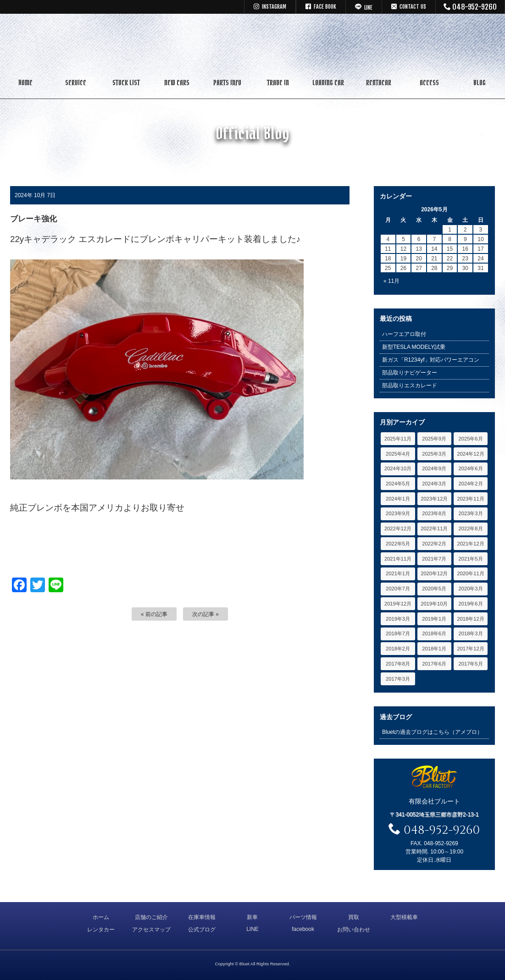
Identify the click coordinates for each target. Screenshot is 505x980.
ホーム (101, 917)
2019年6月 (471, 604)
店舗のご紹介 (151, 917)
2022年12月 (398, 529)
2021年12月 (470, 544)
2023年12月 (434, 499)
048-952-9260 (470, 7)
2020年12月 (434, 573)
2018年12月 (470, 619)
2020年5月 (434, 589)
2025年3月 (434, 454)
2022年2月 (434, 544)
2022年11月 (434, 529)
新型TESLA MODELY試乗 (414, 347)
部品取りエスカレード (410, 385)
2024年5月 (398, 484)
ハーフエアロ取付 (404, 334)
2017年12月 (470, 649)
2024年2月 (471, 484)
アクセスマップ (151, 930)
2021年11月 (398, 559)
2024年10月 (398, 468)
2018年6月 (434, 633)
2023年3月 (471, 513)
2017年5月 (471, 664)
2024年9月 (434, 468)
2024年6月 (471, 468)
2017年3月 (398, 679)
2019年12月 (398, 604)
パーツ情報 (303, 917)
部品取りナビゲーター (410, 373)
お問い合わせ (354, 930)
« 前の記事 (154, 614)
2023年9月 (398, 513)
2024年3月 (434, 484)
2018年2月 (398, 649)
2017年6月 (434, 664)
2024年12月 (470, 454)
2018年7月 (398, 633)
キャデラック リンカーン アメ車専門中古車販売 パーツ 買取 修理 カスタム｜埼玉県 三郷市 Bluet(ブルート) (253, 44)
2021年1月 (398, 573)
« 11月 (391, 281)
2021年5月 (471, 559)
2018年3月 (471, 633)
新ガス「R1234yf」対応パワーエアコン (431, 360)
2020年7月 (398, 589)
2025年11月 (398, 439)
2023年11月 (470, 499)
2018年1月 (434, 649)
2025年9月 (434, 439)
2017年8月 (398, 664)
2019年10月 (434, 604)
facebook (303, 929)
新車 (252, 917)
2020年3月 (471, 589)
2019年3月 (398, 619)
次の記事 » (205, 614)
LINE (252, 929)
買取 (354, 917)
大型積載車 (404, 917)
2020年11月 (470, 573)
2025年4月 (398, 454)
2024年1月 (398, 499)
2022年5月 (398, 544)
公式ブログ (202, 930)
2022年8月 (471, 529)
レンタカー (101, 930)
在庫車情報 (202, 917)
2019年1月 (434, 619)
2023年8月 (434, 513)
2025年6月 (471, 439)
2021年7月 (434, 559)
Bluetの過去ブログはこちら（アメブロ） (432, 732)
